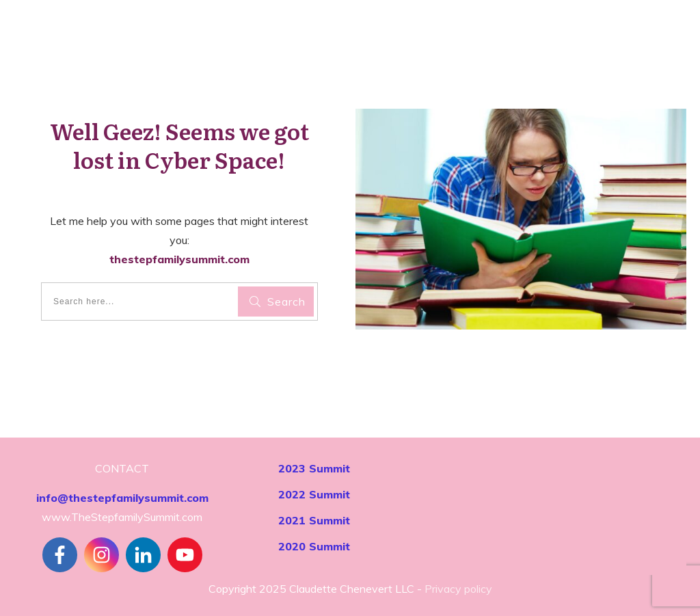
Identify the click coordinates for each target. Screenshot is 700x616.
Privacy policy (458, 589)
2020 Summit (314, 546)
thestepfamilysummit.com (179, 259)
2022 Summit (314, 494)
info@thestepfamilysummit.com (122, 498)
